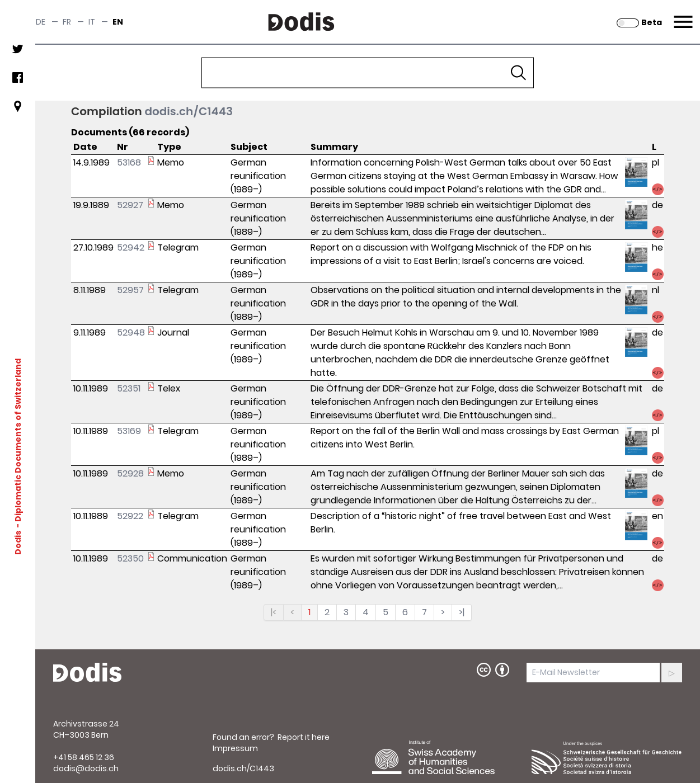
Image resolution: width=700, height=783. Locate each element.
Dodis (18, 542)
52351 (129, 388)
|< (274, 612)
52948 (131, 332)
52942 (131, 247)
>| (462, 612)
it (92, 22)
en (118, 22)
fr (67, 22)
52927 (130, 205)
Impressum (235, 748)
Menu (682, 15)
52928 (130, 473)
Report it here (304, 737)
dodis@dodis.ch (86, 768)
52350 (130, 558)
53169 (129, 431)
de (41, 22)
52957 (130, 290)
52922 (130, 516)
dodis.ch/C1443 (189, 111)
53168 (129, 162)
